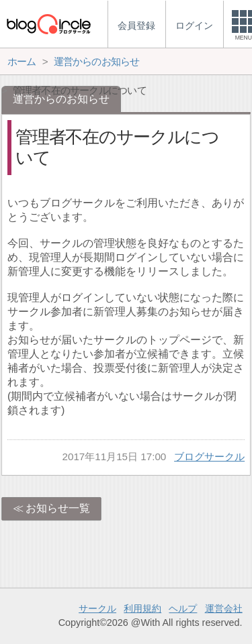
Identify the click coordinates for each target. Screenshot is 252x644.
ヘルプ (183, 608)
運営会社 (224, 608)
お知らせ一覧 (58, 508)
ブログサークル (209, 457)
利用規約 (142, 608)
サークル (97, 608)
